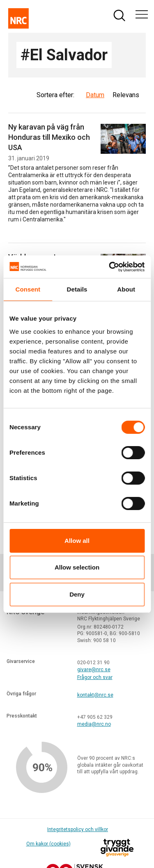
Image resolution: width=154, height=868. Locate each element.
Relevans (126, 95)
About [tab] (126, 289)
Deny (77, 594)
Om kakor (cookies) (48, 844)
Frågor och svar (95, 677)
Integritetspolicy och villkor (78, 829)
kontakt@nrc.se (95, 695)
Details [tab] (77, 289)
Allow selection (77, 567)
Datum (95, 95)
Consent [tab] (28, 289)
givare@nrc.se (94, 670)
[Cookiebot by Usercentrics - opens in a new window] (110, 267)
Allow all (77, 541)
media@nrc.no (94, 724)
